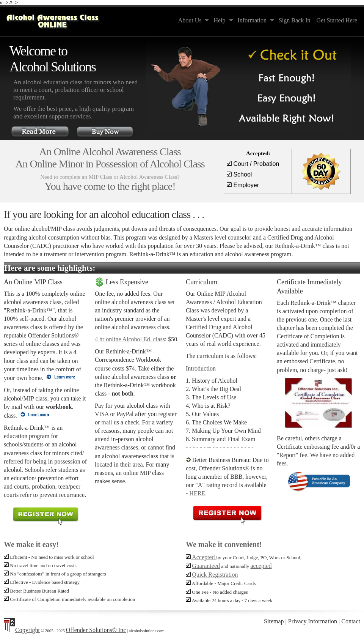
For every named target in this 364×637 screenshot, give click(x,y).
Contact (351, 621)
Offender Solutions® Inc (96, 630)
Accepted (201, 557)
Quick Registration (215, 575)
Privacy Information (313, 621)
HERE (197, 493)
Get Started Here (337, 20)
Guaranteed (206, 566)
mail (107, 422)
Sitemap (274, 621)
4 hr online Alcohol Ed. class (130, 339)
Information (254, 21)
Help (221, 21)
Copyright (27, 630)
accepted (261, 566)
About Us (192, 21)
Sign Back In (295, 20)
